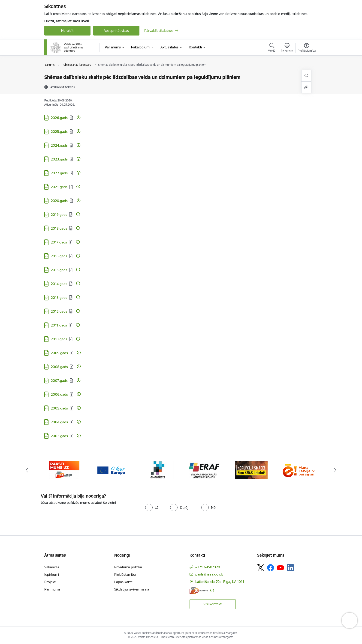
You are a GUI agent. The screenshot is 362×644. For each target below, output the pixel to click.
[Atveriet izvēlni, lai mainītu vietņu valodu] (287, 48)
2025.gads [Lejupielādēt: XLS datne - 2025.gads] (59, 132)
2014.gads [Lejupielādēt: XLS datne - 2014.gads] (59, 284)
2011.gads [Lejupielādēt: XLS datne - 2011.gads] (59, 325)
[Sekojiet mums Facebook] (271, 568)
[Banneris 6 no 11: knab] (298, 470)
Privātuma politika (128, 567)
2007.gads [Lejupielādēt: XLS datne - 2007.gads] (59, 381)
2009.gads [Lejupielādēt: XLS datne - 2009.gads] (59, 353)
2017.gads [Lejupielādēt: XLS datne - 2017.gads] (59, 242)
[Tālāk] (335, 470)
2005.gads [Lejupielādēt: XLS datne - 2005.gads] (59, 408)
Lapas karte (123, 582)
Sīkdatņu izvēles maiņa (132, 589)
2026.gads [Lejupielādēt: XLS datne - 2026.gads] (59, 118)
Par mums (52, 589)
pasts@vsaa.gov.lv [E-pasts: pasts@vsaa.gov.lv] (209, 574)
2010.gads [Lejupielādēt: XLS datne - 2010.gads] (59, 339)
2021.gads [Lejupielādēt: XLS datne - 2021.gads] (59, 187)
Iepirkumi (52, 574)
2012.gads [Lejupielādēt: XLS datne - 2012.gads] (59, 311)
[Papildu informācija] (78, 117)
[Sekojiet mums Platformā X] (261, 568)
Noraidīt (67, 31)
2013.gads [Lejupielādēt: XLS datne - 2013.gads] (59, 298)
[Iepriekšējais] (27, 470)
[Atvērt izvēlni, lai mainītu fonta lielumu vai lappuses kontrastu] (307, 48)
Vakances (52, 567)
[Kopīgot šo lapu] (306, 87)
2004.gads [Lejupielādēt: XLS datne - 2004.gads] (59, 422)
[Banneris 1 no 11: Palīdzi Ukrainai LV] (64, 470)
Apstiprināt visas (116, 31)
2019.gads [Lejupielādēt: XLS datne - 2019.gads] (59, 215)
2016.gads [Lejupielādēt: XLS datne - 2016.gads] (59, 256)
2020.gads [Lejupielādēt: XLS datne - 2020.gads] (59, 201)
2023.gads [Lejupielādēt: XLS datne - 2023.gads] (59, 159)
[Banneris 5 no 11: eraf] (251, 470)
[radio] (152, 507)
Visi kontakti (213, 604)
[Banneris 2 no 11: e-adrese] (111, 470)
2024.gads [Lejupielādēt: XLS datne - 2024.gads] (59, 145)
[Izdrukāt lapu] (306, 76)
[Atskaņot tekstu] (63, 87)
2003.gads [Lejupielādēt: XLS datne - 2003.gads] (59, 436)
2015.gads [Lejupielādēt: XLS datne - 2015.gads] (59, 270)
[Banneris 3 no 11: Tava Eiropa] (158, 470)
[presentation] (79, 514)
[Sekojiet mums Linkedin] (290, 568)
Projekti (50, 582)
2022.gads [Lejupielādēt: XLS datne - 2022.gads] (59, 173)
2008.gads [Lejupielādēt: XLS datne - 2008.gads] (59, 367)
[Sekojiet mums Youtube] (281, 567)
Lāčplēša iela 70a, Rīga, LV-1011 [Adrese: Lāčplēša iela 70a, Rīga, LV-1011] (220, 582)
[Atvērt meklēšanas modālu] (272, 48)
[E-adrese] (199, 590)
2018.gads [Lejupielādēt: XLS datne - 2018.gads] (59, 228)
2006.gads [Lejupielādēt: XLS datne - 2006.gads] (59, 394)
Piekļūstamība (125, 574)
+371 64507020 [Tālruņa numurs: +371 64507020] (208, 567)
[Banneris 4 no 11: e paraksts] (204, 470)
